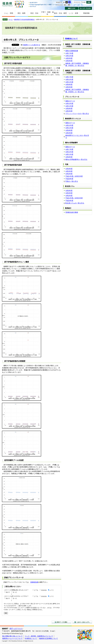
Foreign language (43, 5)
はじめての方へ (43, 3)
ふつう (52, 590)
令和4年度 (69, 61)
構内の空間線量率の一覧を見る (76, 159)
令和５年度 (69, 82)
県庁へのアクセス (16, 629)
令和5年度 (69, 58)
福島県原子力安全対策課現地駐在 (24, 20)
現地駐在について (71, 39)
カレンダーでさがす (85, 8)
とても (36, 590)
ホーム (10, 20)
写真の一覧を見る (72, 181)
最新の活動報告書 (72, 51)
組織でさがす (72, 8)
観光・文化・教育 (60, 13)
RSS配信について (31, 638)
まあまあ (44, 590)
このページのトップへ (82, 622)
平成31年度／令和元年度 (74, 176)
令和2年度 (69, 174)
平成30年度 (69, 179)
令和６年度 (69, 56)
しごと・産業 (73, 13)
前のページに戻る (61, 622)
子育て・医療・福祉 (47, 13)
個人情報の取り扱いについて (12, 636)
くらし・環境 (8, 13)
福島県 (7, 4)
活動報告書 (34, 582)
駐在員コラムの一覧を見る (75, 203)
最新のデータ (70, 101)
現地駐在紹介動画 (72, 212)
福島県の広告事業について (48, 638)
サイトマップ (43, 6)
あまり (8, 592)
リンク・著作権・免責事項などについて (39, 636)
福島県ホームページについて (12, 638)
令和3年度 (69, 87)
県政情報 (86, 13)
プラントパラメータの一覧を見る (77, 114)
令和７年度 (69, 53)
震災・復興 (21, 13)
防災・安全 (34, 13)
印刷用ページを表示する (31, 45)
